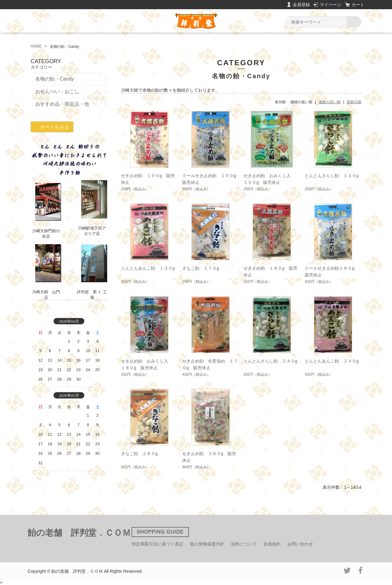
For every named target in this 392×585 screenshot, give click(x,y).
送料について (244, 544)
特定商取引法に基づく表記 (157, 544)
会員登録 (301, 5)
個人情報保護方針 (207, 544)
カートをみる (55, 127)
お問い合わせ (300, 544)
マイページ (330, 5)
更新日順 (354, 102)
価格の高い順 (330, 102)
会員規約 (272, 544)
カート (358, 5)
